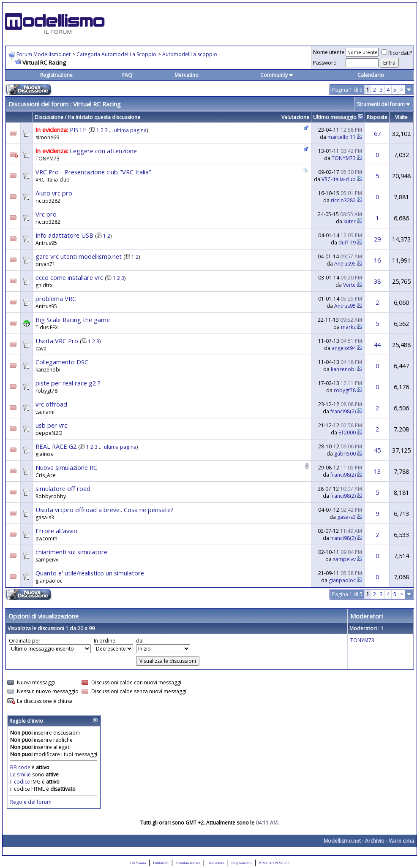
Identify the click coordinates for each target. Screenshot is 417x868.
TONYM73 (48, 159)
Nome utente (329, 52)
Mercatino (187, 75)
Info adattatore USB (64, 235)
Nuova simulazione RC (66, 467)
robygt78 (46, 391)
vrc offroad (51, 404)
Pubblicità (161, 863)
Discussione (49, 117)
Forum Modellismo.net (44, 54)
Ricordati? (397, 53)
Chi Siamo (138, 863)
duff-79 (347, 243)
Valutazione (295, 117)
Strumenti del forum (381, 104)
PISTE (78, 130)
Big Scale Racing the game (73, 320)
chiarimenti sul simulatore (71, 552)
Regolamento (242, 863)
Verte (349, 285)
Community (277, 75)
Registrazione (56, 75)
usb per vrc (51, 425)
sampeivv (47, 560)
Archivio (375, 841)
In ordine (105, 641)
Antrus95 (46, 243)
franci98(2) (343, 411)
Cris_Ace (46, 475)
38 (377, 281)
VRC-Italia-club (53, 180)
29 (377, 239)
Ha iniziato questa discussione (104, 117)
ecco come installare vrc (69, 277)
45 (377, 450)
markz (348, 327)
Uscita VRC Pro (57, 341)
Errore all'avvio (56, 531)
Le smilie (20, 774)
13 (377, 471)
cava (41, 349)
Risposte (377, 117)
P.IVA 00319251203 (274, 863)
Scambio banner (188, 863)
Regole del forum (31, 802)
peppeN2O (49, 433)
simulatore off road (63, 488)
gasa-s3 (45, 517)
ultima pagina (130, 130)
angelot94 (344, 348)
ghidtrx (44, 285)
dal (140, 641)
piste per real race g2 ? (68, 383)
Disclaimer (216, 863)
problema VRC (56, 298)
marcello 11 (342, 137)
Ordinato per (25, 641)
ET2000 (347, 433)
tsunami (45, 412)
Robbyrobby (51, 496)
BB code (20, 767)
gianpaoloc (49, 581)
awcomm (46, 538)
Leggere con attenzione (103, 151)
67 (377, 133)
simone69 (47, 137)
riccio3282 (48, 201)
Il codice (21, 782)
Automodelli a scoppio (190, 54)
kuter (350, 221)
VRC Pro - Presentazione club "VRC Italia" (93, 172)
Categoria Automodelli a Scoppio (116, 54)
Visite (401, 117)
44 (377, 344)
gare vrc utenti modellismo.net (79, 256)
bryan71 (45, 264)
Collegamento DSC (62, 362)
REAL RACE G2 (56, 446)
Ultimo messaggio (335, 117)
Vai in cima (401, 841)
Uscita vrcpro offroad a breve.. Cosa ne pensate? (105, 510)
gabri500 (345, 454)
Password (325, 63)
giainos (44, 454)
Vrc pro (46, 214)
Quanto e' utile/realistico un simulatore (90, 573)
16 (377, 260)
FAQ (127, 75)
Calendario (371, 75)
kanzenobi (48, 370)
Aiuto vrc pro (54, 193)
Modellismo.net (342, 841)
